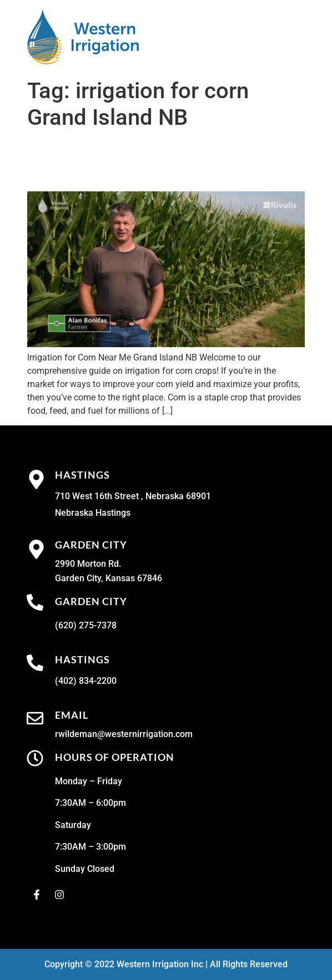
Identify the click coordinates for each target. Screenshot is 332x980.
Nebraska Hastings (93, 513)
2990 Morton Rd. (88, 564)
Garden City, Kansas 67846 (109, 578)
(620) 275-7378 (86, 625)
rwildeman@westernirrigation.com (124, 734)
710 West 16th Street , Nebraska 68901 (133, 496)
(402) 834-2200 (86, 681)
